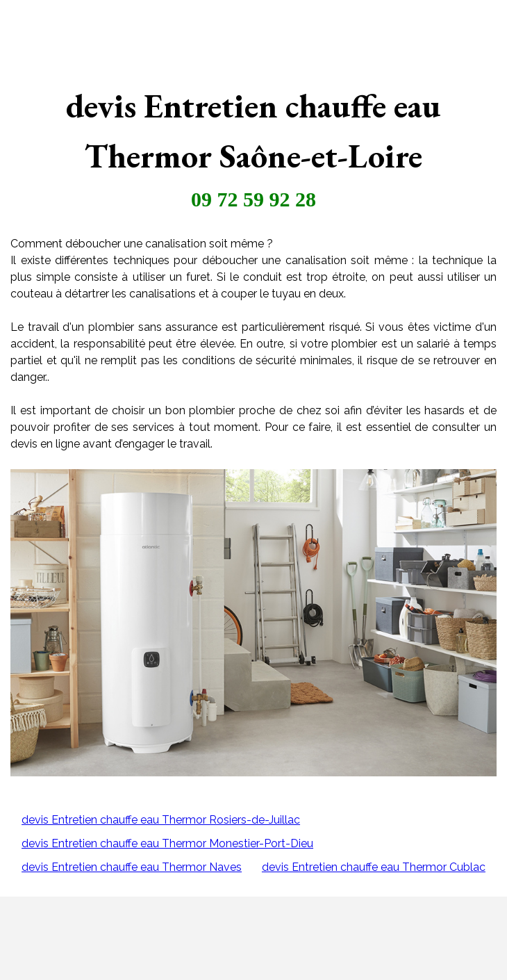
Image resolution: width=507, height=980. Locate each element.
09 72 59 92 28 (253, 199)
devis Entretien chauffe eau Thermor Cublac (374, 867)
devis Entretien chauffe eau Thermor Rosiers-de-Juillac (161, 820)
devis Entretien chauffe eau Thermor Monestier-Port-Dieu (167, 843)
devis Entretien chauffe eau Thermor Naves (132, 867)
